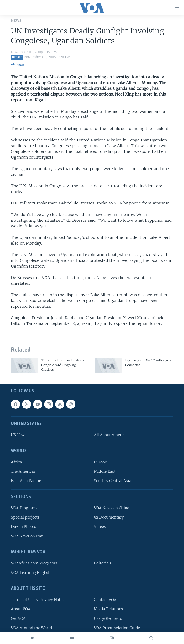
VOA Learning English (31, 573)
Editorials (103, 563)
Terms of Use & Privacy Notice (38, 600)
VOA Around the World (32, 628)
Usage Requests (108, 619)
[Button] (18, 66)
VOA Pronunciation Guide (117, 628)
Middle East (105, 472)
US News (19, 435)
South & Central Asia (113, 481)
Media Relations (109, 609)
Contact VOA (105, 600)
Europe (100, 462)
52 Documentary (109, 518)
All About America (110, 435)
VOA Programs (24, 508)
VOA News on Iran (27, 536)
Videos (100, 527)
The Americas (23, 472)
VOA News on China (112, 508)
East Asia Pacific (26, 481)
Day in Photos (24, 527)
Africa (17, 462)
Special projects (25, 518)
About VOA (21, 609)
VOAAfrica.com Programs (34, 563)
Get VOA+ (20, 619)
